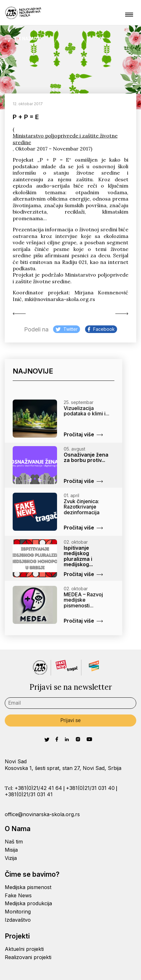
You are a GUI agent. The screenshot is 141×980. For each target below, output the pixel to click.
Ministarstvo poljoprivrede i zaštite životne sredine (65, 139)
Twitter (67, 329)
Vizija (11, 858)
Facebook (101, 329)
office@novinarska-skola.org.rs (42, 814)
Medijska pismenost (28, 887)
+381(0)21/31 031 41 (29, 794)
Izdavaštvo (18, 920)
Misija (11, 850)
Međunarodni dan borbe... (122, 314)
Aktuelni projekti (24, 949)
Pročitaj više (83, 434)
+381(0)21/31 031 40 (90, 788)
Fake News (18, 895)
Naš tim (14, 842)
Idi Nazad (21, 39)
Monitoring (18, 912)
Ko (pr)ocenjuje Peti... (19, 314)
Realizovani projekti (28, 957)
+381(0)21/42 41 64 (38, 788)
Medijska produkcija (28, 903)
